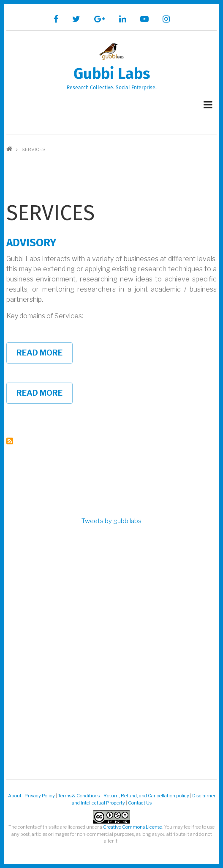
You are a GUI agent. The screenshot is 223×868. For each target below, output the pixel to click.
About (15, 796)
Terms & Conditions (79, 796)
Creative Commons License (133, 827)
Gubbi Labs (112, 74)
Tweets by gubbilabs (111, 521)
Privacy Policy (40, 796)
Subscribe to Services (10, 441)
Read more (45, 356)
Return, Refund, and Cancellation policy (146, 796)
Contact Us (140, 803)
